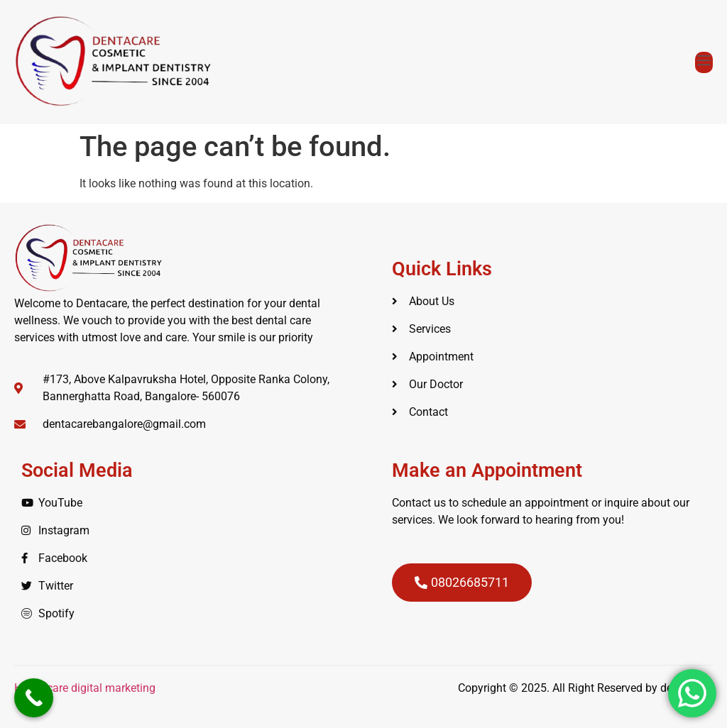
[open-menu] (704, 62)
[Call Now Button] (34, 698)
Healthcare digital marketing (86, 688)
